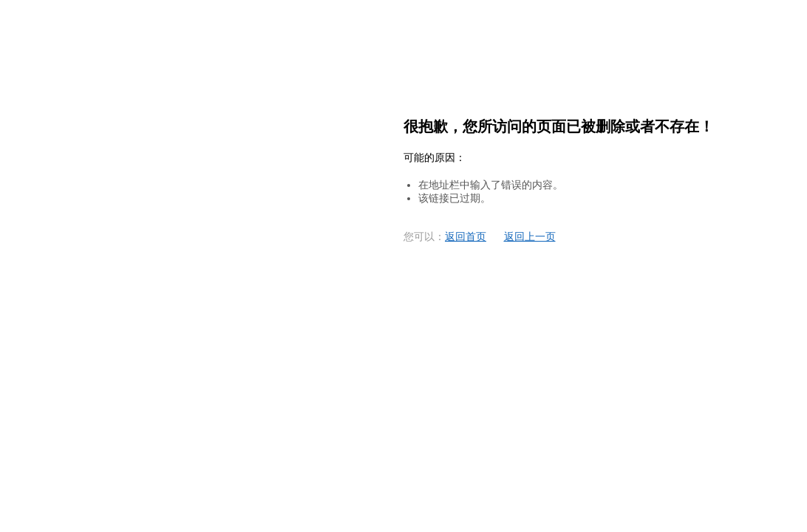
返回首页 (466, 237)
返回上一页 (530, 237)
